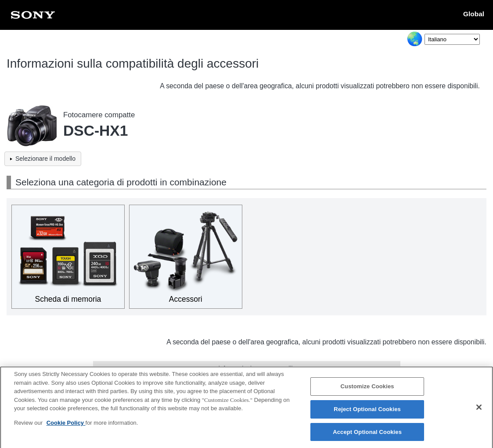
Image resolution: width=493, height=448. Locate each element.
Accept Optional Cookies (367, 435)
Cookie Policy (66, 425)
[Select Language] (452, 39)
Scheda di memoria (68, 299)
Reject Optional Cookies (367, 412)
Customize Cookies (367, 389)
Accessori (186, 299)
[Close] (479, 410)
